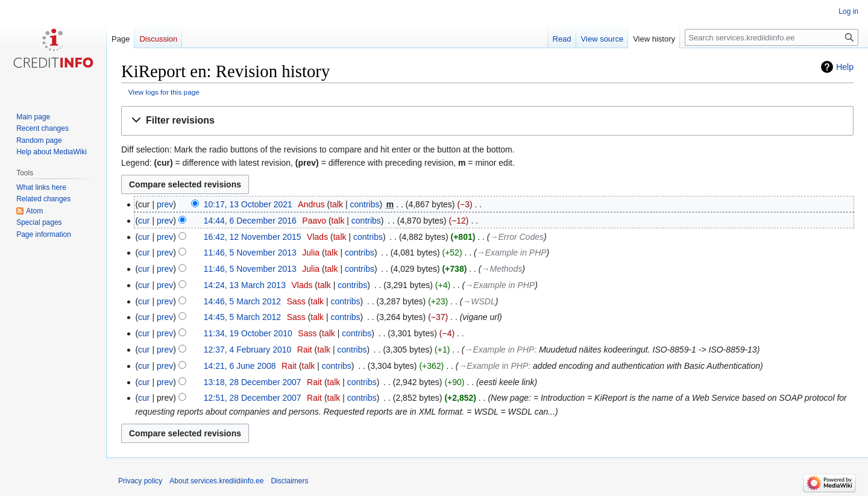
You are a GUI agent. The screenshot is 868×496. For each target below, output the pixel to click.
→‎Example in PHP (512, 253)
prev (165, 204)
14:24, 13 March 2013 (245, 285)
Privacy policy (140, 481)
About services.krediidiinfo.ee (216, 481)
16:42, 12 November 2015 (253, 237)
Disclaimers (289, 481)
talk (336, 204)
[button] (487, 121)
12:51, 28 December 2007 (253, 398)
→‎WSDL (479, 301)
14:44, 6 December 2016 (250, 221)
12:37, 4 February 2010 (248, 350)
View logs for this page (164, 92)
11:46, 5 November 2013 (250, 253)
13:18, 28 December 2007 (253, 382)
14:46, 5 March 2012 (242, 301)
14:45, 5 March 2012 (242, 317)
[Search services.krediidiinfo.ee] (772, 37)
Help (845, 67)
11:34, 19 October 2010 (248, 333)
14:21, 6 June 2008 (240, 366)
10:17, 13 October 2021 (248, 204)
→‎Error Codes (517, 237)
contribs (364, 204)
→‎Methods (502, 269)
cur (144, 221)
